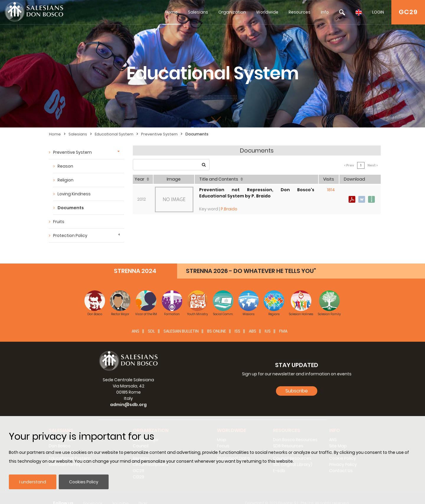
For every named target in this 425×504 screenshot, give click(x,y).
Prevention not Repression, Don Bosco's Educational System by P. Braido (257, 193)
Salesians (198, 12)
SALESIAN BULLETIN (181, 322)
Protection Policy (70, 235)
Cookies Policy (84, 482)
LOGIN (378, 12)
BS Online (217, 322)
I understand (33, 482)
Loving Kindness (74, 194)
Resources (300, 12)
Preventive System (159, 134)
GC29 (408, 12)
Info (325, 12)
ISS (237, 322)
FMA (283, 322)
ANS (135, 322)
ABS (252, 322)
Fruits (59, 222)
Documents (197, 134)
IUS (268, 322)
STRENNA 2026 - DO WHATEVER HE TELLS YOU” (251, 262)
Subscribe (297, 382)
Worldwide (267, 12)
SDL (151, 322)
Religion (66, 180)
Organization (232, 12)
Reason (65, 166)
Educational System (114, 134)
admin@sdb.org (128, 396)
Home (171, 12)
